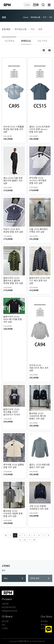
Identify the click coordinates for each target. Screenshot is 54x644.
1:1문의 (5, 628)
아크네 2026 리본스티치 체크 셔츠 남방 (39, 368)
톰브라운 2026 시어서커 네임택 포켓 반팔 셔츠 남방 (13, 514)
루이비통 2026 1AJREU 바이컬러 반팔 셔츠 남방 (38, 181)
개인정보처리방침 (9, 607)
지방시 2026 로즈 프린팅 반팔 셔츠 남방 (13, 231)
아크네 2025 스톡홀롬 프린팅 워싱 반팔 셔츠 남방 (14, 129)
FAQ (13, 578)
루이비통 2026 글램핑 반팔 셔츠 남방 (14, 466)
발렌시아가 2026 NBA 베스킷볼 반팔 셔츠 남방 (13, 319)
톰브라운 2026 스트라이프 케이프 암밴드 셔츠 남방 (38, 416)
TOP (45, 17)
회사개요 (44, 621)
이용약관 (5, 604)
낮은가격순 (42, 41)
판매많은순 (26, 41)
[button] (43, 5)
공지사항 (5, 621)
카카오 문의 (40, 578)
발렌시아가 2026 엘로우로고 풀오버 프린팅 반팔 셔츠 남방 (13, 281)
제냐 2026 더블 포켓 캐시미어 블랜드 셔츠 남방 (13, 181)
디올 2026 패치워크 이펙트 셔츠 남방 (39, 231)
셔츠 (51, 17)
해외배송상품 (35, 17)
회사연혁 (44, 625)
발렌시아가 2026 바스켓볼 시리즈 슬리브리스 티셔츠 (12, 412)
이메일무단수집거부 (10, 611)
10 (24, 539)
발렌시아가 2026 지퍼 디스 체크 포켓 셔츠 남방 (40, 281)
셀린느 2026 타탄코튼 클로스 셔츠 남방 (40, 466)
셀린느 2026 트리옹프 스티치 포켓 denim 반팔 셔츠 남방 (40, 129)
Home (26, 17)
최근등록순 (10, 41)
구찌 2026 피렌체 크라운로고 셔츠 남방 (39, 508)
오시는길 (44, 628)
